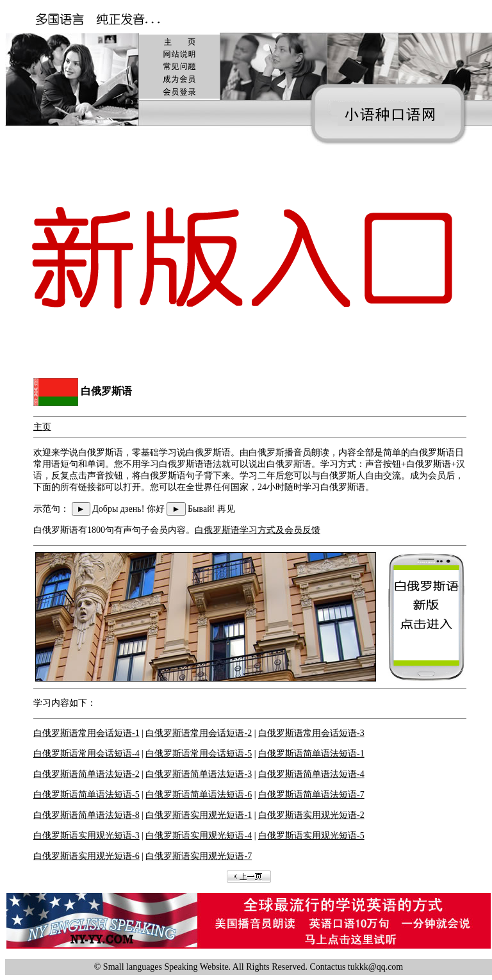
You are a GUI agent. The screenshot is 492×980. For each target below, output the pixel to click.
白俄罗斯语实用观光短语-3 (86, 836)
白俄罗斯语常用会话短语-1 (86, 733)
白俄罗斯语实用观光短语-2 (311, 815)
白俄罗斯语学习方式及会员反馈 (258, 530)
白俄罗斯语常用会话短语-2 (199, 733)
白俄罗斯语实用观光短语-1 (199, 815)
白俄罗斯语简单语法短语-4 (311, 774)
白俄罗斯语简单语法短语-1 (311, 754)
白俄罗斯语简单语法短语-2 (86, 774)
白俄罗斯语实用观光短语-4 (199, 836)
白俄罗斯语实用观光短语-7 (199, 856)
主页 (42, 427)
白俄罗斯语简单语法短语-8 (86, 815)
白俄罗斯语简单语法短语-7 (311, 795)
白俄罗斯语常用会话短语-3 (311, 733)
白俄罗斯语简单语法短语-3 (199, 774)
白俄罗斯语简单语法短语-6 (199, 795)
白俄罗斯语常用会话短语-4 (86, 754)
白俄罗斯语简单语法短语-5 (86, 795)
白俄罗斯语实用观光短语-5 (311, 836)
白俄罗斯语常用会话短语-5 (199, 754)
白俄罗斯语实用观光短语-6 (86, 856)
